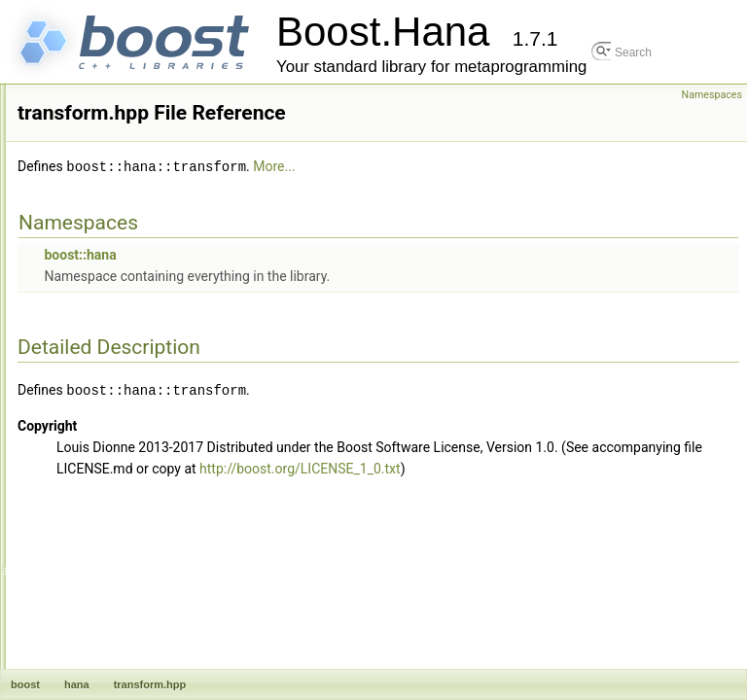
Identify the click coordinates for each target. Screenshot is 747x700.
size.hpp (102, 87)
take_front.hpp (117, 279)
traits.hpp (104, 365)
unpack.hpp (110, 536)
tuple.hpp (104, 407)
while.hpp (105, 600)
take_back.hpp (118, 258)
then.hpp (103, 343)
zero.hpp (103, 621)
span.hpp (104, 151)
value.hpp (105, 557)
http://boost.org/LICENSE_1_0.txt (420, 515)
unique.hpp (108, 514)
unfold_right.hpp (122, 472)
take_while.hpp (119, 300)
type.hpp (102, 429)
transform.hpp (116, 386)
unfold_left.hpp (118, 450)
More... (536, 193)
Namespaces (712, 95)
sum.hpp (102, 215)
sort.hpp (101, 129)
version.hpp (110, 578)
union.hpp (106, 493)
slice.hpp (103, 108)
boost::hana (342, 281)
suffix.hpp (105, 193)
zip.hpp (99, 643)
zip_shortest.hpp (123, 664)
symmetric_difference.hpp (146, 236)
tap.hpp (99, 322)
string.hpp (106, 172)
